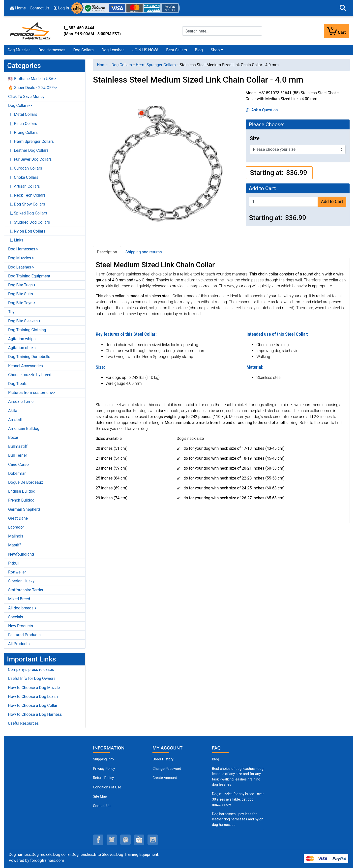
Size (255, 138)
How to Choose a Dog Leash (33, 697)
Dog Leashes (113, 50)
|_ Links (16, 240)
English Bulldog (22, 491)
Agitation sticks (22, 348)
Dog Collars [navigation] (122, 65)
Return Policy (103, 778)
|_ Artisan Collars (24, 186)
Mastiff (15, 545)
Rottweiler (17, 572)
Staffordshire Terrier (26, 590)
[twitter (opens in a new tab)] (112, 840)
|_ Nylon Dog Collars (27, 231)
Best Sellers (177, 50)
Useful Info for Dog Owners (32, 678)
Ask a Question (262, 110)
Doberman (17, 473)
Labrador (16, 527)
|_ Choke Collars (23, 177)
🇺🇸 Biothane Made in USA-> (32, 79)
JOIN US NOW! (145, 50)
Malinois (16, 536)
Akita (13, 411)
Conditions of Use (107, 787)
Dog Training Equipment (29, 276)
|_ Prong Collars (23, 133)
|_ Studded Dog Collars (29, 222)
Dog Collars (84, 50)
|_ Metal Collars (23, 114)
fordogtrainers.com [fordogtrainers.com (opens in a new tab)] (47, 860)
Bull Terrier (18, 455)
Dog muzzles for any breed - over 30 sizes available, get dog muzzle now (238, 799)
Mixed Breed (19, 599)
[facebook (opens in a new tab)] (98, 840)
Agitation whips (22, 339)
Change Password (167, 769)
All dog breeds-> (22, 608)
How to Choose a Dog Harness (35, 714)
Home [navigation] (102, 65)
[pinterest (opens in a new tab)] (125, 840)
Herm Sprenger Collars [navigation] (156, 65)
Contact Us (40, 8)
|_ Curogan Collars (25, 168)
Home (18, 8)
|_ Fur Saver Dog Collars (30, 159)
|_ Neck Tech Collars (27, 195)
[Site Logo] (31, 31)
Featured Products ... (27, 635)
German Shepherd (24, 509)
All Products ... (21, 644)
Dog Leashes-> (21, 267)
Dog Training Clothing (27, 330)
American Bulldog (24, 429)
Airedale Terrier (22, 402)
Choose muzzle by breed (30, 375)
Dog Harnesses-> (23, 249)
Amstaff (15, 420)
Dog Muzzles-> (21, 258)
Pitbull (14, 563)
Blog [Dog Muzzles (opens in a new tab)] (216, 759)
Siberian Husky (21, 581)
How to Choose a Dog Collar (33, 705)
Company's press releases (31, 670)
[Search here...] (222, 31)
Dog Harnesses (52, 50)
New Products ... (23, 626)
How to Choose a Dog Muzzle (34, 688)
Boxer (13, 437)
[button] (343, 8)
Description (107, 252)
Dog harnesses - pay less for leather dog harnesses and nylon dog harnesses (238, 819)
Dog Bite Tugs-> (22, 285)
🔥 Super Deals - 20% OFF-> (32, 88)
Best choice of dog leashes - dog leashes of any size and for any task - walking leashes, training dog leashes (238, 777)
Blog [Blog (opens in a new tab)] (199, 50)
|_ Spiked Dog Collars (28, 213)
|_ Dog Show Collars (27, 204)
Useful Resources (23, 723)
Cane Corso (18, 464)
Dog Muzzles (19, 50)
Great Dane (18, 518)
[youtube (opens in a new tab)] (139, 840)
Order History (163, 759)
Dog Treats (18, 384)
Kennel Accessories (26, 366)
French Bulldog (21, 500)
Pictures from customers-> (32, 393)
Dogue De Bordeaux (26, 482)
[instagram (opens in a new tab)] (153, 840)
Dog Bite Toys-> (22, 303)
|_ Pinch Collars (23, 124)
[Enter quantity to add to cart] (283, 202)
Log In (61, 8)
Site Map (100, 796)
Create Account (165, 778)
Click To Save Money (26, 97)
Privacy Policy (104, 769)
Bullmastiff (18, 446)
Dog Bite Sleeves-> (25, 321)
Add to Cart (332, 202)
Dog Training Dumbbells (29, 357)
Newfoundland (21, 554)
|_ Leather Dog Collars (28, 150)
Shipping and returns (144, 252)
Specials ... (18, 617)
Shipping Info (103, 759)
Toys (12, 312)
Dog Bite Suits (21, 294)
